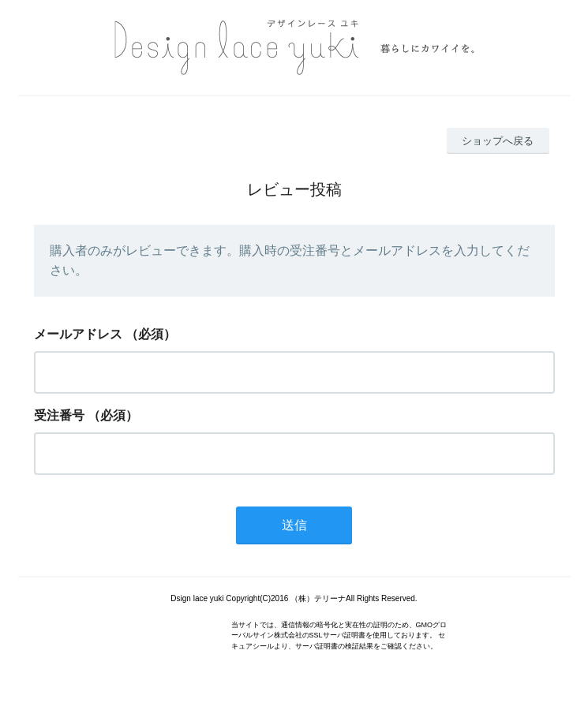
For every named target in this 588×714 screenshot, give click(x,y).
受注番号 (59, 415)
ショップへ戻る (498, 141)
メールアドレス (78, 334)
